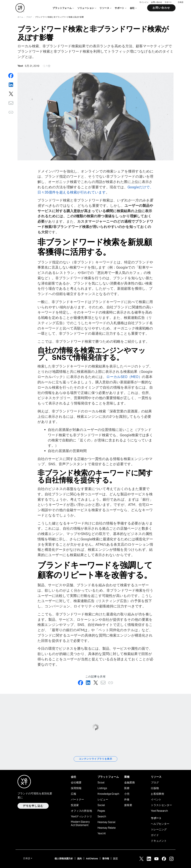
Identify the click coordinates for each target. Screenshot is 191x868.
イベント (156, 800)
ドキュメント (159, 841)
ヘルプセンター (160, 824)
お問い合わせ (156, 3)
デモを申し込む (33, 806)
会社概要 (76, 783)
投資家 (75, 805)
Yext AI (102, 834)
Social (101, 805)
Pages (101, 811)
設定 (115, 859)
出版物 (155, 788)
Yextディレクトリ (81, 817)
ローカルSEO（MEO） (124, 377)
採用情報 (76, 788)
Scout (101, 783)
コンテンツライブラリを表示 (95, 759)
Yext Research (159, 811)
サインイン (144, 3)
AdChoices (92, 859)
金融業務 (129, 783)
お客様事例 (157, 794)
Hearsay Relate (107, 828)
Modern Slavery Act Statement (80, 824)
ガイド (155, 835)
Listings (102, 788)
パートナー (77, 800)
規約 (79, 859)
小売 (127, 794)
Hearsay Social (106, 822)
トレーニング (159, 830)
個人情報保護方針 (64, 859)
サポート (168, 3)
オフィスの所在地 (81, 811)
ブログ (155, 783)
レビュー (103, 800)
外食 (127, 800)
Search (102, 817)
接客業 (128, 805)
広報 (73, 794)
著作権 (106, 859)
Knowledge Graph (108, 794)
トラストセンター (161, 805)
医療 (127, 788)
